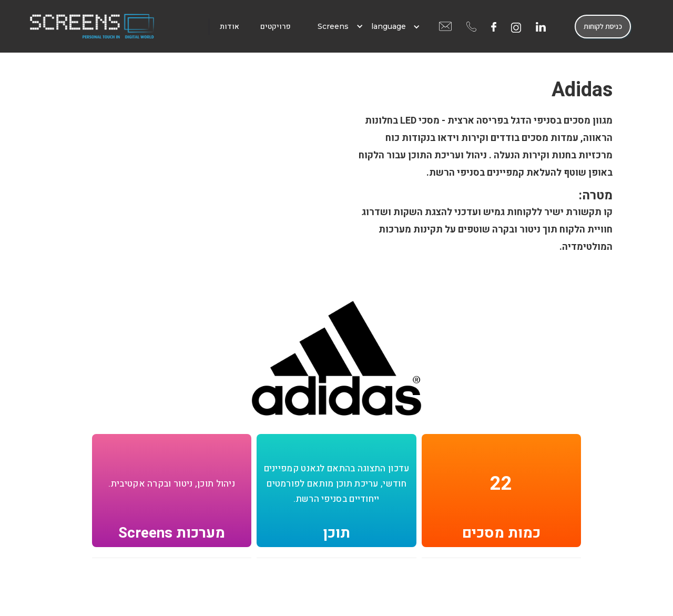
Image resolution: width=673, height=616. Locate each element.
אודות (230, 27)
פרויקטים (276, 27)
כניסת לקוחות (603, 26)
